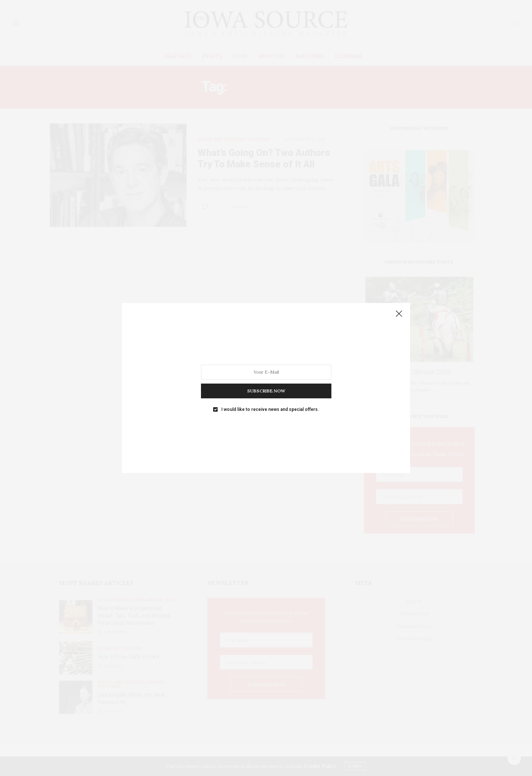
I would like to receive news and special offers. (270, 409)
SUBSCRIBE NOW (266, 391)
